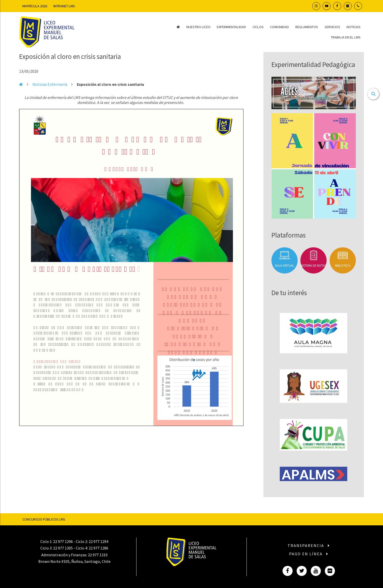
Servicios (332, 27)
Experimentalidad (231, 27)
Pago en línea (309, 554)
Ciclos (258, 27)
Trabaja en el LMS (346, 37)
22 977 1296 (63, 541)
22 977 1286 (98, 548)
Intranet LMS (64, 6)
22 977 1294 (98, 541)
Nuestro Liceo (198, 27)
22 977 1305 (63, 548)
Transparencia (309, 545)
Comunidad (279, 27)
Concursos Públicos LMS (44, 519)
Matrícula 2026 (35, 6)
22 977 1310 (98, 555)
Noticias (354, 27)
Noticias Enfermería (50, 84)
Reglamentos (307, 27)
